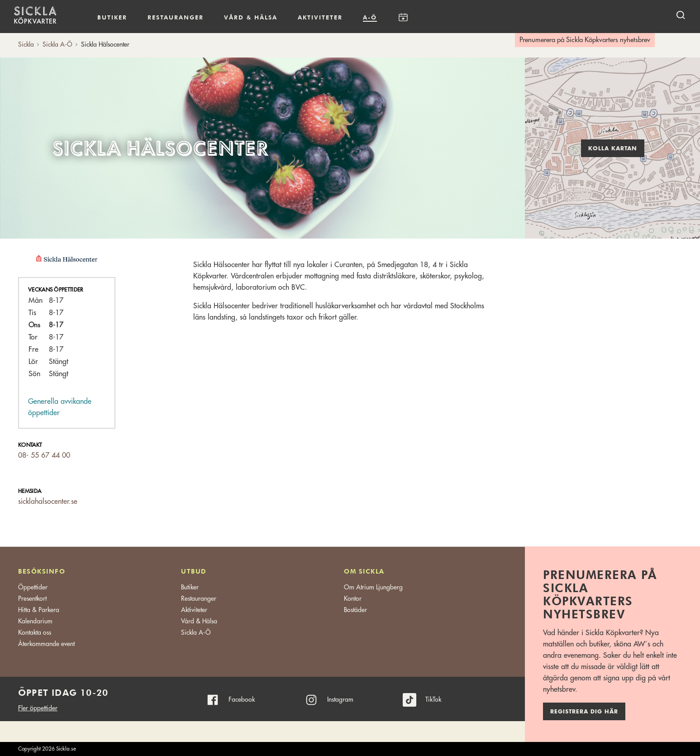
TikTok (433, 699)
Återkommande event (46, 644)
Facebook (242, 699)
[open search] (681, 15)
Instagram (340, 699)
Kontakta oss (35, 632)
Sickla (26, 44)
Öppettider (33, 587)
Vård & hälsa (251, 17)
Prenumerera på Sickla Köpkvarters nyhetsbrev (585, 40)
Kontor (353, 598)
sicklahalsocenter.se (48, 502)
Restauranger (176, 17)
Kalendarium (403, 17)
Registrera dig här (584, 712)
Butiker (112, 17)
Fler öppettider (38, 708)
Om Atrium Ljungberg (373, 587)
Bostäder (355, 610)
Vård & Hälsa (199, 621)
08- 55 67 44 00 (44, 455)
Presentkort (32, 598)
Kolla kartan (613, 148)
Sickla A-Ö (196, 632)
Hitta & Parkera (39, 610)
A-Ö (370, 17)
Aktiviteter (320, 17)
